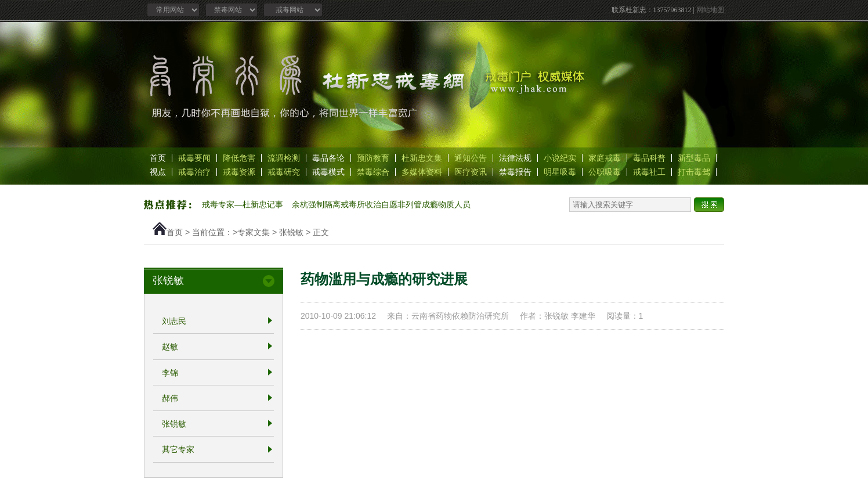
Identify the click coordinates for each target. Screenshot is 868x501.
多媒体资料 (422, 172)
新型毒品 (694, 158)
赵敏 (170, 347)
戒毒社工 (649, 172)
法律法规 (515, 158)
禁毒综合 (373, 172)
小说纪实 (560, 158)
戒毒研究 (284, 172)
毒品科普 (649, 158)
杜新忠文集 (422, 158)
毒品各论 (328, 158)
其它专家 (178, 450)
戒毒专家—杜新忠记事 (243, 204)
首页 (158, 158)
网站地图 (710, 10)
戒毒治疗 (194, 172)
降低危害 (239, 158)
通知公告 (471, 158)
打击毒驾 (694, 172)
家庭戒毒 (605, 158)
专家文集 (254, 232)
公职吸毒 (605, 172)
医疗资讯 (471, 172)
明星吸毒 (560, 172)
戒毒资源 (239, 172)
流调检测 (284, 158)
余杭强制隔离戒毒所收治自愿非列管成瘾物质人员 (381, 204)
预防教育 (373, 158)
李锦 (170, 373)
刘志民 (174, 321)
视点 (158, 172)
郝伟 (170, 398)
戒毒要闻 (194, 158)
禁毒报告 (515, 172)
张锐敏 (291, 232)
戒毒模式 (328, 172)
